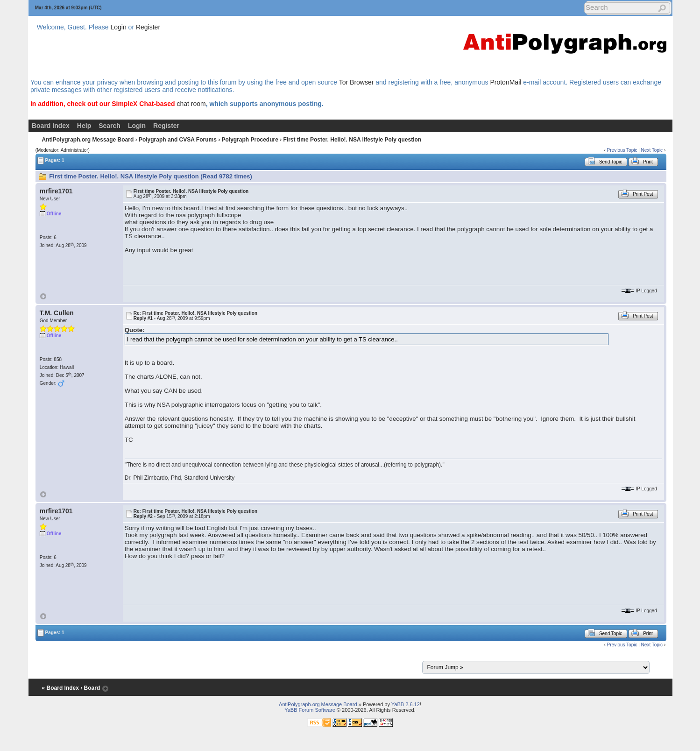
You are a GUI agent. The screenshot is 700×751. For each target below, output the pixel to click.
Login (118, 27)
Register (148, 27)
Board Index (51, 126)
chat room (191, 104)
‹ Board (90, 688)
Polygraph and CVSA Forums (178, 140)
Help (84, 126)
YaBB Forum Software (310, 710)
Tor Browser (357, 82)
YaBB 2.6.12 (406, 704)
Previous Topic (622, 150)
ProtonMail (506, 82)
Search (110, 126)
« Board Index (60, 688)
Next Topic (652, 150)
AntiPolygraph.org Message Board (88, 140)
